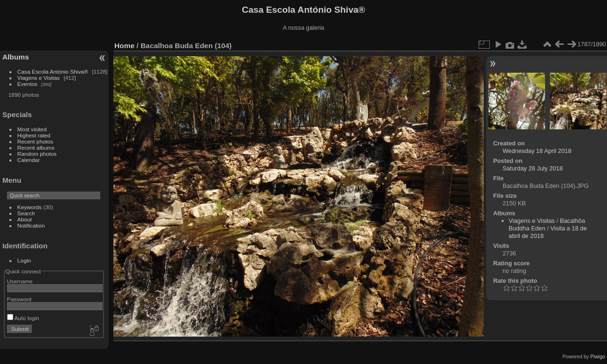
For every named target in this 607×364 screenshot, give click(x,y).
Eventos (28, 84)
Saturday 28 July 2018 (533, 168)
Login (24, 260)
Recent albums (36, 148)
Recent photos (35, 141)
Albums (16, 57)
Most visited (32, 129)
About (25, 219)
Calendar (29, 160)
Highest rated (34, 135)
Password (19, 299)
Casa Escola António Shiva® (53, 72)
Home (124, 46)
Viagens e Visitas (39, 78)
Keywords (30, 207)
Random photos (37, 154)
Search (26, 213)
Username (20, 281)
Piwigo (598, 356)
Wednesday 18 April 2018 (537, 151)
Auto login (23, 318)
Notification (31, 225)
